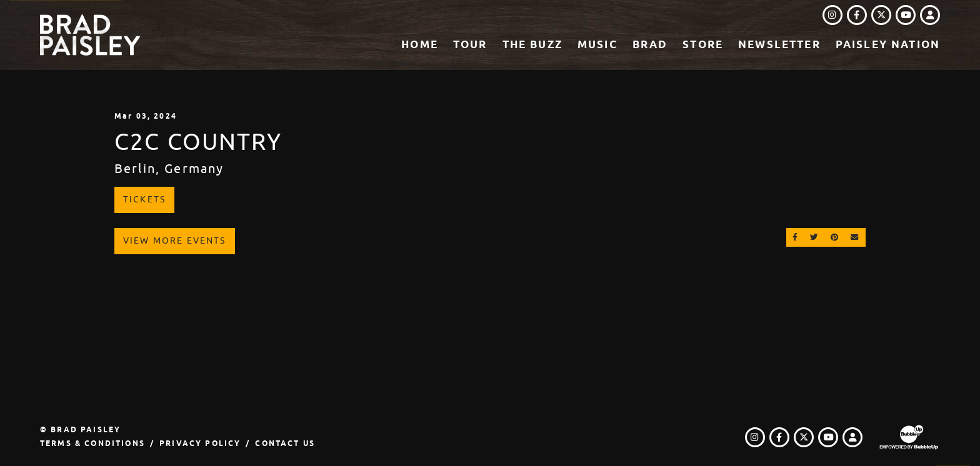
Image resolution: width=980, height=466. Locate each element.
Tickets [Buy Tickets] (144, 199)
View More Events (175, 240)
